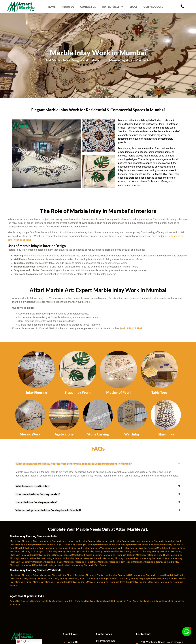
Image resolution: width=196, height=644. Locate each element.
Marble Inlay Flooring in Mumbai (144, 545)
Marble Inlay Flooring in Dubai (24, 575)
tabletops (66, 317)
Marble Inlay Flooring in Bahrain (102, 579)
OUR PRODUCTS (153, 7)
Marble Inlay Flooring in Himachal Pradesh (51, 555)
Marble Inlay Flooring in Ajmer (24, 541)
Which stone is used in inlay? (33, 486)
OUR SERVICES (113, 7)
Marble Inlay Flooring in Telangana (150, 562)
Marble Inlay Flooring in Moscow (80, 582)
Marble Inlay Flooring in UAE (119, 575)
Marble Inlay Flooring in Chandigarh (27, 551)
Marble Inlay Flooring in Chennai (125, 541)
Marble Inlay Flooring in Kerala (47, 558)
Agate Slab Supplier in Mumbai (89, 601)
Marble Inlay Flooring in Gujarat (155, 551)
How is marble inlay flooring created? (38, 494)
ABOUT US (68, 7)
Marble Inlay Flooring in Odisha (155, 558)
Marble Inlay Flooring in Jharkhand (153, 555)
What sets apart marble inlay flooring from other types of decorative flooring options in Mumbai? (74, 464)
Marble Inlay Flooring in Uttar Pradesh (52, 565)
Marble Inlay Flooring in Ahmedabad (57, 541)
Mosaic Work (30, 434)
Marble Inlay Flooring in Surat (30, 548)
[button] (98, 464)
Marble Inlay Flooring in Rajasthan (80, 562)
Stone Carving (98, 434)
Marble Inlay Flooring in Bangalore (92, 541)
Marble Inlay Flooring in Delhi (96, 551)
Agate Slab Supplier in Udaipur (147, 601)
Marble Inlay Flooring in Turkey (163, 579)
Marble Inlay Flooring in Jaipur (48, 545)
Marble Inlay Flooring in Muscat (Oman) (66, 579)
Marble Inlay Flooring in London (149, 575)
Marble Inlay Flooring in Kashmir (119, 555)
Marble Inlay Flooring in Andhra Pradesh (137, 548)
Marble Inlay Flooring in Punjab (48, 562)
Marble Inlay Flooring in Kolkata (79, 545)
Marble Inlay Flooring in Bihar (171, 548)
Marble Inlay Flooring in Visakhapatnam (97, 548)
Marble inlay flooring (35, 256)
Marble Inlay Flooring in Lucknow (111, 545)
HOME (52, 7)
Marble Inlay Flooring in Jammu (87, 555)
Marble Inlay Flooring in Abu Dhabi (56, 575)
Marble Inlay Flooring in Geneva (48, 582)
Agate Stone (64, 434)
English (23, 642)
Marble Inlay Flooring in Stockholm (143, 582)
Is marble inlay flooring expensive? (36, 502)
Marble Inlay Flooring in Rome (111, 582)
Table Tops (159, 392)
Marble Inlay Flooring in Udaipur (61, 548)
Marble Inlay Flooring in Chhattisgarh (63, 551)
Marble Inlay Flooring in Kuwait (31, 579)
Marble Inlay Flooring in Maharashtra (121, 558)
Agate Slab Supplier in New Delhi (58, 601)
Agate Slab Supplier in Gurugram (25, 601)
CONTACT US (88, 7)
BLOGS (133, 7)
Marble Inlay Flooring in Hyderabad (158, 541)
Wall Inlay (132, 434)
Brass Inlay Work (78, 392)
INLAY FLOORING (105, 641)
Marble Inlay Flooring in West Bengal (89, 565)
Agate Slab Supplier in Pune (118, 601)
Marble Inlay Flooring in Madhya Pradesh (82, 558)
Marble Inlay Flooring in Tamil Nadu (115, 562)
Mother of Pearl (118, 392)
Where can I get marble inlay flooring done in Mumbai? (48, 510)
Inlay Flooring (37, 392)
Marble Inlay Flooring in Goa (125, 551)
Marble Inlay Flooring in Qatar (133, 579)
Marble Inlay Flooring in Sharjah (89, 575)
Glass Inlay (166, 434)
